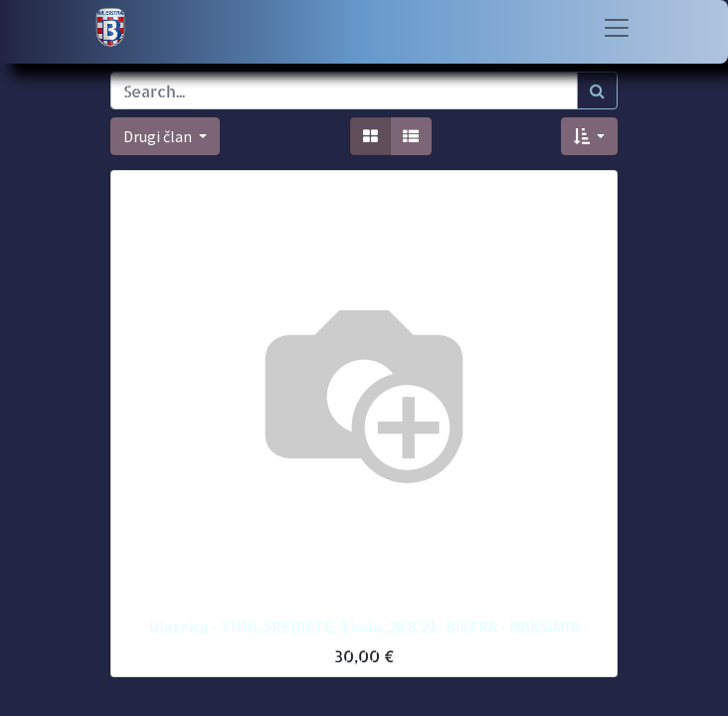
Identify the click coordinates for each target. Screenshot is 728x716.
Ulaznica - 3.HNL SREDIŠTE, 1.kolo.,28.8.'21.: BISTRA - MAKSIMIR (364, 626)
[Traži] (597, 90)
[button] (589, 136)
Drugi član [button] (159, 136)
